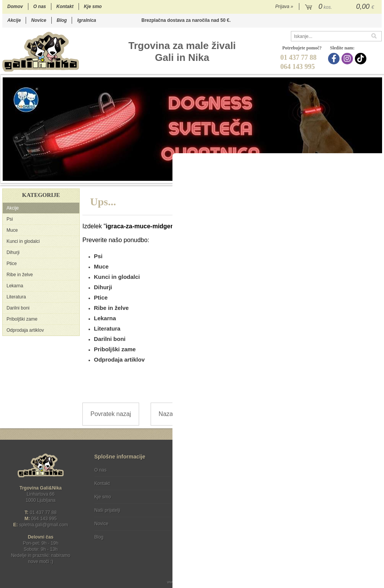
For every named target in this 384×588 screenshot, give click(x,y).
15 (354, 177)
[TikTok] (362, 59)
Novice (39, 20)
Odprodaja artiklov (25, 330)
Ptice (12, 264)
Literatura (16, 297)
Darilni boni (18, 308)
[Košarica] (341, 7)
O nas (40, 7)
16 (362, 177)
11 (324, 177)
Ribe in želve (20, 275)
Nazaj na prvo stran (185, 414)
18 (377, 177)
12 (331, 177)
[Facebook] (335, 59)
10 (316, 177)
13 (339, 177)
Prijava (284, 7)
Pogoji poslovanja (204, 470)
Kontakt (65, 7)
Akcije (14, 20)
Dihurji (13, 252)
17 (370, 177)
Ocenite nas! (208, 534)
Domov (15, 7)
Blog (62, 20)
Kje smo (93, 7)
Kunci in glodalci (23, 241)
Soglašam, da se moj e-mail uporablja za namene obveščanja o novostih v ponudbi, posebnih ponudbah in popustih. (331, 501)
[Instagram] (348, 59)
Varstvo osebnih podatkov (213, 483)
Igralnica (86, 20)
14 (347, 177)
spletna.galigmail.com (44, 525)
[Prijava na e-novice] (374, 477)
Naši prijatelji (107, 510)
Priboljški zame (22, 319)
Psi (10, 219)
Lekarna (15, 286)
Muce (12, 230)
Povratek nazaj (111, 414)
